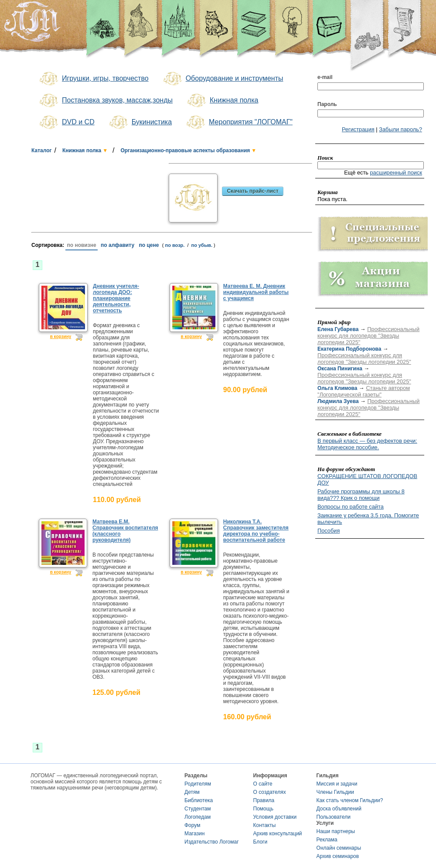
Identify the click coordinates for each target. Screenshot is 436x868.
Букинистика (140, 123)
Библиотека (199, 800)
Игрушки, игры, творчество (93, 79)
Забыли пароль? (400, 129)
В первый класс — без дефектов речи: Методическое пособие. (367, 444)
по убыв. (202, 245)
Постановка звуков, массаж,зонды (105, 101)
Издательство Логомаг (212, 842)
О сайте (263, 784)
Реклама (327, 840)
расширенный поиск (396, 173)
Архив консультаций (278, 834)
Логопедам (198, 817)
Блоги (261, 842)
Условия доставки (275, 817)
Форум (192, 825)
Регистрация (358, 129)
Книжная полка (222, 101)
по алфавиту (118, 245)
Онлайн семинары (339, 848)
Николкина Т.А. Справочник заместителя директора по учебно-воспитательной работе (256, 531)
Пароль (327, 104)
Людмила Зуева (338, 401)
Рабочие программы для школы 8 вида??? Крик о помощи (361, 495)
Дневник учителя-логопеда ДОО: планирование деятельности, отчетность (116, 298)
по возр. (175, 245)
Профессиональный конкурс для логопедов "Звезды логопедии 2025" (368, 336)
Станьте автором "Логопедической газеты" (364, 391)
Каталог (42, 150)
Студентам (198, 809)
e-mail (325, 77)
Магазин (194, 834)
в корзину (61, 337)
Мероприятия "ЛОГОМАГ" (239, 123)
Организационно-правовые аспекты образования (185, 150)
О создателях (270, 792)
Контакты (265, 825)
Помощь (263, 809)
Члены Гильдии (335, 792)
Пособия (329, 531)
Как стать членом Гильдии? (350, 800)
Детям (192, 792)
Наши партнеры (336, 831)
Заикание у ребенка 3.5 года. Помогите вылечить (368, 519)
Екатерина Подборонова (349, 349)
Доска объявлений (339, 809)
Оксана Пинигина (340, 369)
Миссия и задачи (337, 784)
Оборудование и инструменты (223, 79)
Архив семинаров (338, 856)
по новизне (81, 245)
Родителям (198, 784)
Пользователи (334, 817)
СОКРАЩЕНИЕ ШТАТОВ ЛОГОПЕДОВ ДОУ (367, 479)
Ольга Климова (337, 388)
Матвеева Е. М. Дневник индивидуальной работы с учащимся (256, 292)
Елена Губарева (338, 329)
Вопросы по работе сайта (351, 507)
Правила (264, 800)
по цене (149, 245)
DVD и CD (66, 123)
